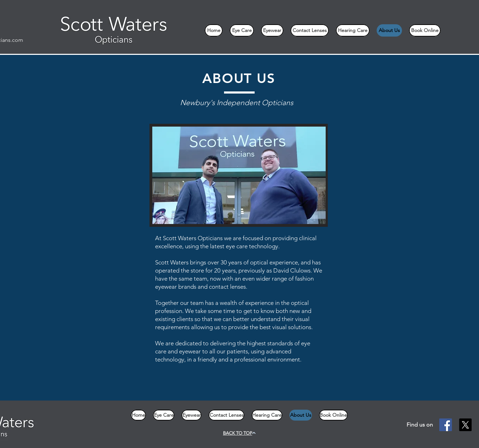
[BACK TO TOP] (239, 433)
